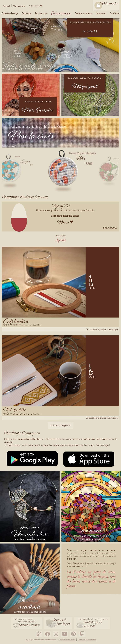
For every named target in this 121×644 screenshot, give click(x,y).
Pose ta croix (32, 137)
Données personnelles (87, 640)
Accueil (6, 6)
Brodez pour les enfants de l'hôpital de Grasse (37, 127)
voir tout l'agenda (60, 425)
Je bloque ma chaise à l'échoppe (102, 329)
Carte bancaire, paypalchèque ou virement (27, 622)
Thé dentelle (15, 410)
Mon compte (19, 6)
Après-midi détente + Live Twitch (22, 325)
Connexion (35, 6)
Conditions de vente (67, 640)
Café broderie (16, 321)
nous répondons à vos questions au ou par (93, 623)
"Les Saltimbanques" (9, 146)
